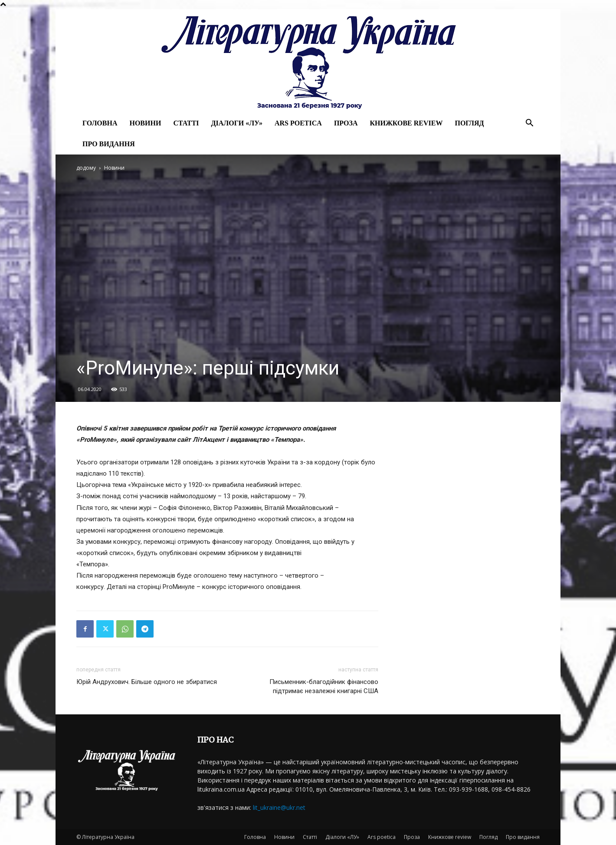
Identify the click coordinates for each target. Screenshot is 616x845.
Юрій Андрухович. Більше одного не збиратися (147, 682)
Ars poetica (298, 123)
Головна (100, 123)
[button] (529, 124)
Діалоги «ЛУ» (237, 123)
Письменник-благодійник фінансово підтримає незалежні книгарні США (324, 686)
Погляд (469, 123)
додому (86, 168)
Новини (145, 123)
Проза (346, 123)
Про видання (109, 144)
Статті (186, 123)
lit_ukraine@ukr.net (279, 807)
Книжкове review (406, 123)
